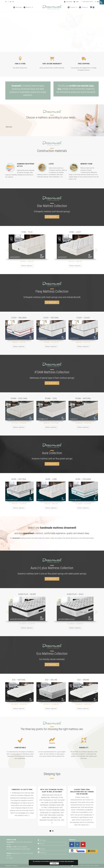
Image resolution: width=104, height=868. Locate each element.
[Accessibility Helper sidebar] (102, 2)
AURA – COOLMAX (83, 479)
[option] (22, 803)
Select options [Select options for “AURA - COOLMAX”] (83, 508)
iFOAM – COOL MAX (19, 399)
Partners (97, 866)
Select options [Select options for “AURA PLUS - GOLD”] (75, 628)
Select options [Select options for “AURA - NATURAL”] (19, 508)
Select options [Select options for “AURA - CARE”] (51, 508)
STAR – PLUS (27, 232)
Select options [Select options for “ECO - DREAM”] (83, 709)
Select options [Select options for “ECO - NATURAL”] (19, 709)
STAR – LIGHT (75, 232)
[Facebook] (72, 845)
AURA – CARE (51, 479)
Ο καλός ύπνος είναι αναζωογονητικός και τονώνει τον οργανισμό (82, 792)
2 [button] (53, 831)
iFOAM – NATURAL (83, 399)
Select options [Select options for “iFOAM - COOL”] (51, 427)
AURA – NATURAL (19, 479)
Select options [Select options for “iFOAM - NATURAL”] (83, 427)
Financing (87, 866)
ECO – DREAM (83, 680)
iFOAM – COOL (51, 399)
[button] (52, 128)
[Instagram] (77, 845)
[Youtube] (83, 845)
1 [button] (50, 831)
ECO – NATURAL (19, 680)
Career (92, 866)
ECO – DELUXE (51, 680)
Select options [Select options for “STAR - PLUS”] (27, 266)
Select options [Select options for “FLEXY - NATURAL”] (51, 347)
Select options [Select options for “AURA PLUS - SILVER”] (27, 628)
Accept (54, 863)
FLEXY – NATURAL (51, 318)
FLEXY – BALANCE (19, 318)
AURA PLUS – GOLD (75, 594)
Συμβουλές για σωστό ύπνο (22, 790)
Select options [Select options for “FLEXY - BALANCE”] (19, 347)
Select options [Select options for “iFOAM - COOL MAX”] (19, 427)
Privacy (82, 866)
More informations (69, 861)
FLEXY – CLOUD (83, 318)
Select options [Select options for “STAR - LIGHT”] (75, 266)
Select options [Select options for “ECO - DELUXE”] (51, 709)
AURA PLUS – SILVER (27, 594)
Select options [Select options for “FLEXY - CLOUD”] (83, 347)
